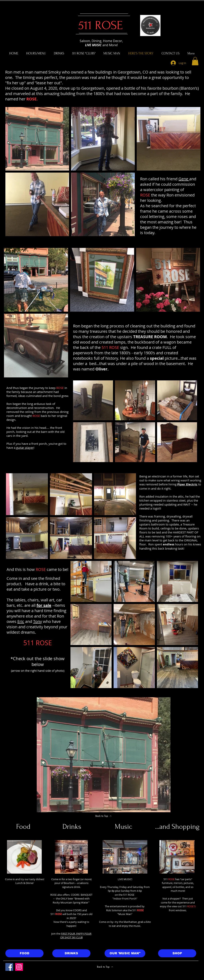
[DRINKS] (71, 953)
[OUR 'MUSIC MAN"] (125, 953)
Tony (38, 621)
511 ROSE (96, 25)
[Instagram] (19, 967)
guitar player (24, 448)
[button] (195, 61)
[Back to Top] (103, 816)
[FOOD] (24, 953)
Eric (21, 621)
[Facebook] (9, 967)
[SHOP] (177, 953)
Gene (184, 179)
